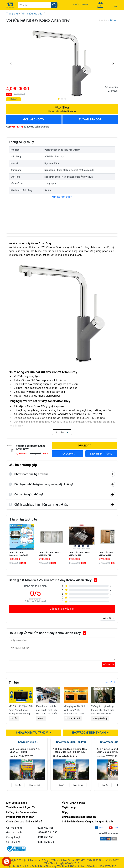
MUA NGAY (84, 446)
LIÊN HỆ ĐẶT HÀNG (101, 454)
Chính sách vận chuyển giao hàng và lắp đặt (87, 824)
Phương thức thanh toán (20, 819)
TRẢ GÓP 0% (67, 454)
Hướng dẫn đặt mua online (22, 815)
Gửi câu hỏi (108, 667)
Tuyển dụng (69, 810)
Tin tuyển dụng (100, 721)
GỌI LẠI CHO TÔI (34, 119)
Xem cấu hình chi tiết (62, 197)
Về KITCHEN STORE (74, 805)
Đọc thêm (62, 432)
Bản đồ (18, 787)
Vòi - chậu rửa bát (32, 14)
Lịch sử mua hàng (17, 805)
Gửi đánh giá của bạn (62, 609)
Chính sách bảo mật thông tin (79, 819)
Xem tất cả (110, 685)
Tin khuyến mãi (73, 721)
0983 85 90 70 (46, 844)
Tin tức (14, 721)
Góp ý (65, 815)
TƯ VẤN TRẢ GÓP (90, 119)
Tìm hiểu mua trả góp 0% (21, 810)
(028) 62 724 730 (47, 835)
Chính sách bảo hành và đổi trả (24, 824)
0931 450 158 (45, 830)
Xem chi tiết (35, 787)
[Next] (113, 63)
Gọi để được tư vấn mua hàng (28, 127)
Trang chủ (12, 14)
